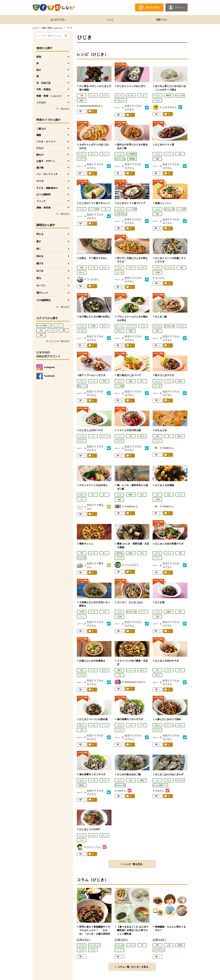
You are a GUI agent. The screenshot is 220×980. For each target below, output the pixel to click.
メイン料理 (181, 209)
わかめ (119, 725)
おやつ (104, 154)
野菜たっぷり (82, 386)
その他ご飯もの (121, 214)
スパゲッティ (105, 436)
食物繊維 (132, 159)
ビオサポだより (94, 945)
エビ (93, 436)
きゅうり (104, 835)
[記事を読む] (83, 940)
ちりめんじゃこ (121, 100)
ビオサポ (157, 326)
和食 (157, 214)
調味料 (180, 945)
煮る (39, 278)
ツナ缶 (93, 268)
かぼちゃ (82, 495)
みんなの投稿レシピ (44, 325)
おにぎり (131, 96)
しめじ (82, 500)
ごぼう (93, 495)
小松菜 (93, 326)
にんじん (93, 96)
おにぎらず (180, 780)
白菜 (82, 670)
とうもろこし (169, 268)
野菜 (104, 381)
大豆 (131, 436)
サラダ (40, 181)
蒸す (39, 241)
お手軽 (157, 272)
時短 (41, 335)
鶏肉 (131, 381)
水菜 (180, 553)
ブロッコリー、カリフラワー (126, 326)
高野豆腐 (119, 553)
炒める (40, 256)
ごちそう (53, 330)
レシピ (110, 20)
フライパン (169, 725)
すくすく (119, 96)
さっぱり (142, 268)
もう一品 (119, 272)
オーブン (41, 285)
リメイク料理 (94, 209)
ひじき (104, 96)
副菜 (157, 159)
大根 (82, 96)
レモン (82, 617)
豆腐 (82, 268)
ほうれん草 (180, 96)
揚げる (40, 263)
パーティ (59, 325)
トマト (119, 436)
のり (157, 780)
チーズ (119, 950)
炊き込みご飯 (120, 159)
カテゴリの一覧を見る (59, 341)
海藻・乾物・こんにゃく (52, 28)
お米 (169, 945)
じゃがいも (82, 159)
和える (40, 234)
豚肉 (64, 330)
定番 (157, 617)
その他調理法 (43, 300)
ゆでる (40, 271)
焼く (39, 249)
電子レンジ (42, 293)
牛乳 (41, 330)
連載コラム (162, 20)
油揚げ (82, 100)
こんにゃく (131, 670)
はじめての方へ (58, 20)
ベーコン (169, 154)
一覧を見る (64, 109)
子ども (93, 154)
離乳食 (169, 96)
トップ (35, 28)
